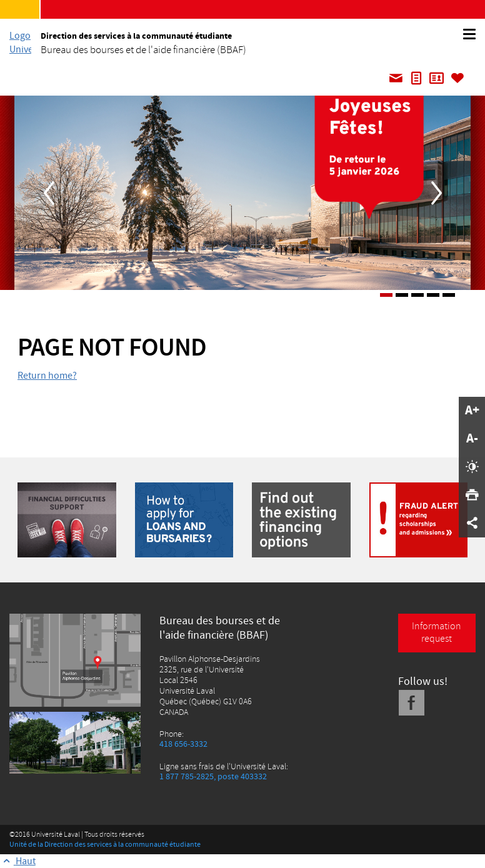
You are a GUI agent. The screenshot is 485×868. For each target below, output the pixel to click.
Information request (437, 632)
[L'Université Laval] (20, 42)
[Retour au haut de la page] (18, 861)
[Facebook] (412, 703)
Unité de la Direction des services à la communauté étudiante (105, 845)
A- (472, 439)
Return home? (47, 376)
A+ (472, 411)
